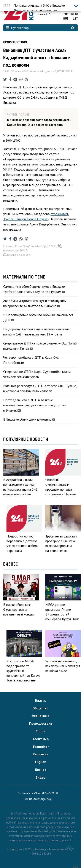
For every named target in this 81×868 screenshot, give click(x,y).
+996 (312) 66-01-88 (46, 793)
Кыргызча (41, 754)
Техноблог (41, 747)
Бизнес (40, 770)
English (41, 762)
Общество (40, 708)
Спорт (40, 731)
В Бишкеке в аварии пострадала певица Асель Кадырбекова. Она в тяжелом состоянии (39, 122)
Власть (41, 700)
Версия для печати (17, 255)
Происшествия (15, 42)
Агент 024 (41, 739)
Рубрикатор (17, 28)
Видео (40, 777)
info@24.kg (44, 799)
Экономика (41, 716)
